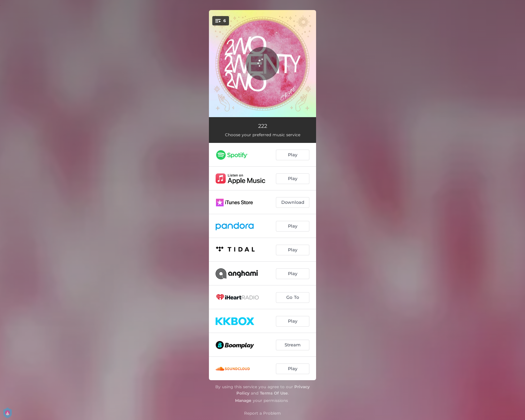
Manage (243, 400)
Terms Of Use (274, 393)
